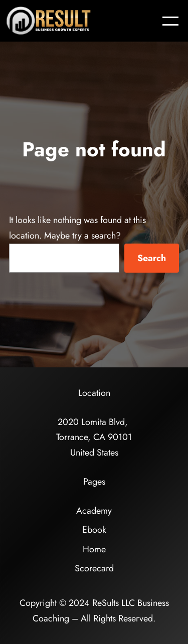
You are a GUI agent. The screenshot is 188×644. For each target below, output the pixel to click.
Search (152, 258)
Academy (94, 511)
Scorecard (94, 568)
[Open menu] (170, 21)
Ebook (94, 530)
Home (94, 549)
